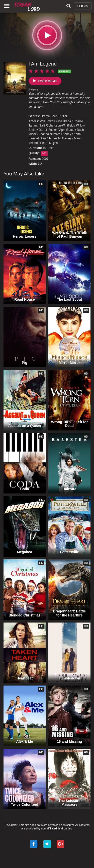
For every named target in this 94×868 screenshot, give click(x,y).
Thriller (63, 116)
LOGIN (83, 6)
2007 (45, 159)
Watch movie (45, 81)
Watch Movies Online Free (28, 6)
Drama (45, 116)
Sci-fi (54, 116)
